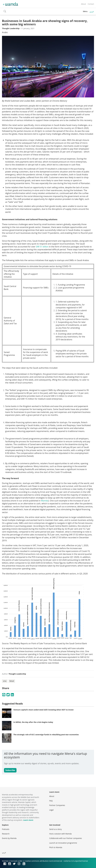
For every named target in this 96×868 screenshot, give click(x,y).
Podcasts (6, 829)
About (83, 4)
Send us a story (55, 829)
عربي (92, 11)
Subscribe (10, 770)
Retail (12, 681)
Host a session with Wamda (60, 834)
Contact (91, 4)
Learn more (28, 820)
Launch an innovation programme (63, 843)
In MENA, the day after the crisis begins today (33, 722)
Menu (85, 11)
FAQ (51, 801)
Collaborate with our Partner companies (66, 838)
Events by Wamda (9, 838)
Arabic (5, 32)
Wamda (45, 501)
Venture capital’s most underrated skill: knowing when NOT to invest (43, 710)
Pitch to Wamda (56, 847)
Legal (51, 810)
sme (5, 681)
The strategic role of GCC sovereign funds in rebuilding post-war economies (46, 735)
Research (6, 834)
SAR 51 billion (42, 247)
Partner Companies (57, 805)
